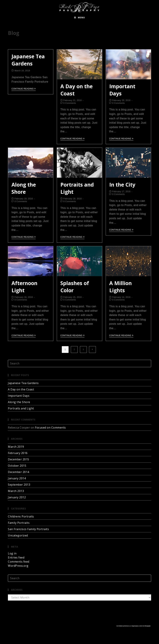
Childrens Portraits (21, 516)
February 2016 (18, 453)
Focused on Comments (50, 428)
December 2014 (19, 472)
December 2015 (19, 459)
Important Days (19, 396)
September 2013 (19, 485)
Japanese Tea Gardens (28, 60)
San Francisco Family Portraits (28, 529)
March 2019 (16, 447)
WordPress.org (18, 566)
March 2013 (16, 491)
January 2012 (17, 497)
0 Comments (70, 103)
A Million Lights (120, 287)
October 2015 (17, 466)
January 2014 (17, 478)
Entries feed (16, 557)
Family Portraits (19, 523)
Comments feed (19, 562)
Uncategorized (18, 535)
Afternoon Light (24, 287)
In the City (122, 185)
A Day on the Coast (21, 389)
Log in (12, 553)
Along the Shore (24, 188)
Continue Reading (23, 89)
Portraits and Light (21, 408)
